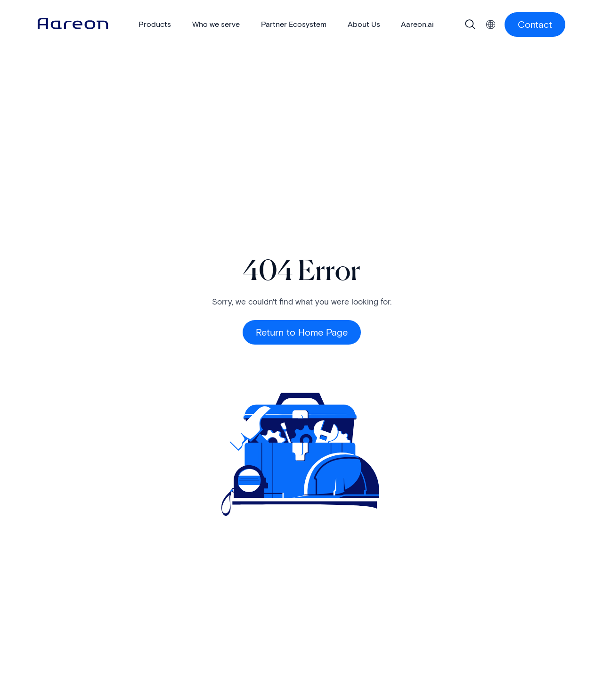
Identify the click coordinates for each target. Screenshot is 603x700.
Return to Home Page (302, 332)
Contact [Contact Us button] (535, 25)
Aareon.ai (417, 24)
